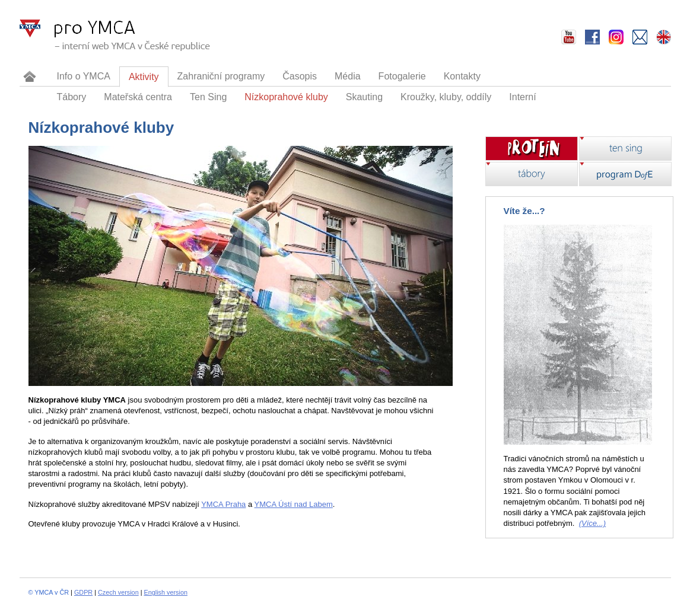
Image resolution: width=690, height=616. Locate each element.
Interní (522, 97)
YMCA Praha (223, 504)
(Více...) (593, 523)
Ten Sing (208, 97)
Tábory (72, 97)
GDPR (83, 592)
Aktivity (144, 77)
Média (348, 76)
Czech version (118, 592)
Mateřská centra (138, 97)
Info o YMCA (84, 76)
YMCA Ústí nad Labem (294, 504)
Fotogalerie (402, 76)
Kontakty (462, 76)
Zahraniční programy (221, 76)
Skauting (364, 97)
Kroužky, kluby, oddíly (446, 97)
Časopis (300, 76)
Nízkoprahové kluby (286, 97)
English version (166, 592)
